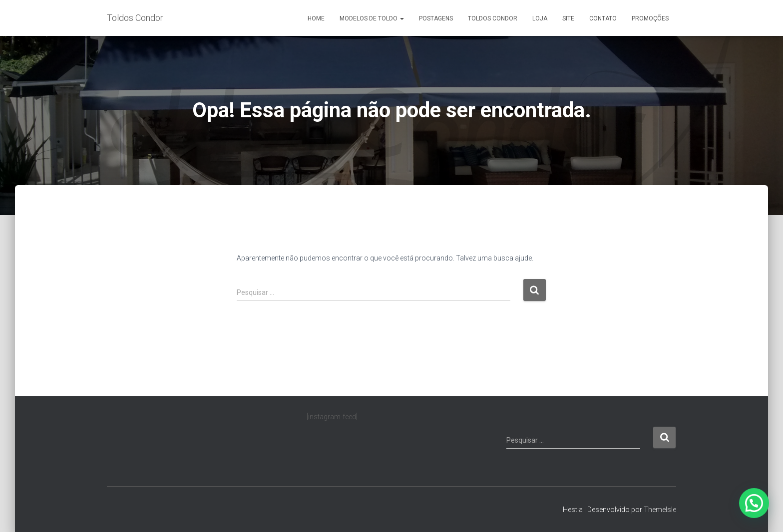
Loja (540, 18)
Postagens (436, 18)
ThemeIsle (660, 510)
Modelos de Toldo (372, 18)
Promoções (650, 18)
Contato (603, 18)
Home (316, 18)
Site (568, 18)
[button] (754, 503)
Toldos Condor (493, 18)
